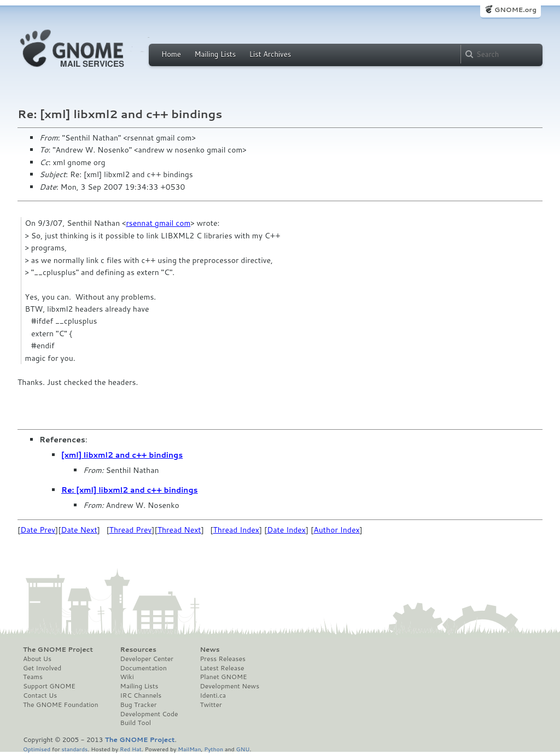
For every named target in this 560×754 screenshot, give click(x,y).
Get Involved (42, 668)
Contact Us (40, 695)
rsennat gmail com (158, 223)
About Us (37, 659)
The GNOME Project (58, 650)
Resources (138, 650)
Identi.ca (213, 695)
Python (214, 749)
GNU (243, 749)
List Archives (270, 54)
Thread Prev (131, 530)
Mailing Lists (215, 54)
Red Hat (131, 749)
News (209, 650)
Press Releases (222, 659)
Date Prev (38, 530)
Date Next (79, 530)
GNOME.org (515, 10)
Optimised (37, 749)
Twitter (211, 705)
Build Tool (136, 723)
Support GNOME (49, 686)
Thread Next (179, 530)
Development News (229, 686)
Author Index (336, 530)
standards (74, 749)
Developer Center (147, 659)
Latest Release (222, 668)
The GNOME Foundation (61, 705)
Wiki (127, 677)
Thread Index (237, 530)
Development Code (149, 714)
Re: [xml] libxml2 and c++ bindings (130, 490)
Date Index (286, 530)
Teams (33, 677)
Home (171, 54)
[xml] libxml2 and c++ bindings (122, 455)
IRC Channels (141, 695)
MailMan (189, 749)
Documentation (144, 668)
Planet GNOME (223, 677)
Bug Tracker (139, 705)
